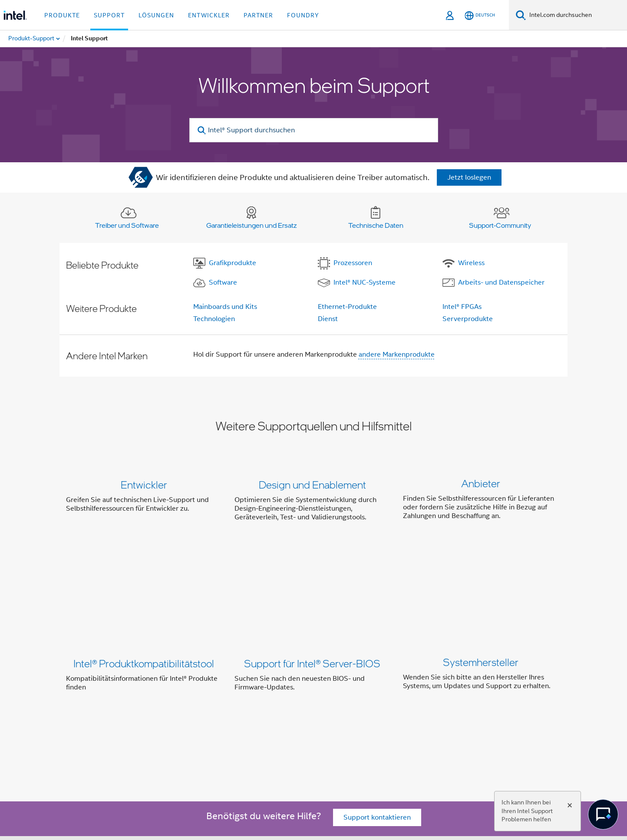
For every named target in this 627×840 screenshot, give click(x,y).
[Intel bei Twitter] (158, 736)
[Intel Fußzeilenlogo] (83, 756)
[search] (202, 130)
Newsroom (354, 705)
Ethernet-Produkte (347, 307)
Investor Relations (268, 705)
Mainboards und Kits (225, 307)
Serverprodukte (468, 319)
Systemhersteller (481, 581)
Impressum (458, 705)
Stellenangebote (406, 705)
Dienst (328, 319)
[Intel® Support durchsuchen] (314, 130)
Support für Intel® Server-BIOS (312, 581)
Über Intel (148, 705)
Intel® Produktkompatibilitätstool (144, 581)
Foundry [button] (303, 15)
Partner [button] (258, 15)
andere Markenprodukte (397, 354)
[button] (313, 503)
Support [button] (109, 15)
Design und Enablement (312, 484)
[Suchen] (521, 15)
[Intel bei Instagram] (222, 736)
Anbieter (481, 484)
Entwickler (144, 484)
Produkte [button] (62, 15)
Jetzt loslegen (469, 177)
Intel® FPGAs (462, 307)
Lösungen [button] (156, 15)
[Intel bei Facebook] (136, 736)
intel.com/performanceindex (237, 790)
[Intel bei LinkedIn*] (179, 736)
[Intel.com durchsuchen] (576, 15)
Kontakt (317, 705)
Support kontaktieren (377, 656)
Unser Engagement (202, 705)
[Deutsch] (480, 15)
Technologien (214, 319)
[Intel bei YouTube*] (201, 736)
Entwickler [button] (209, 15)
